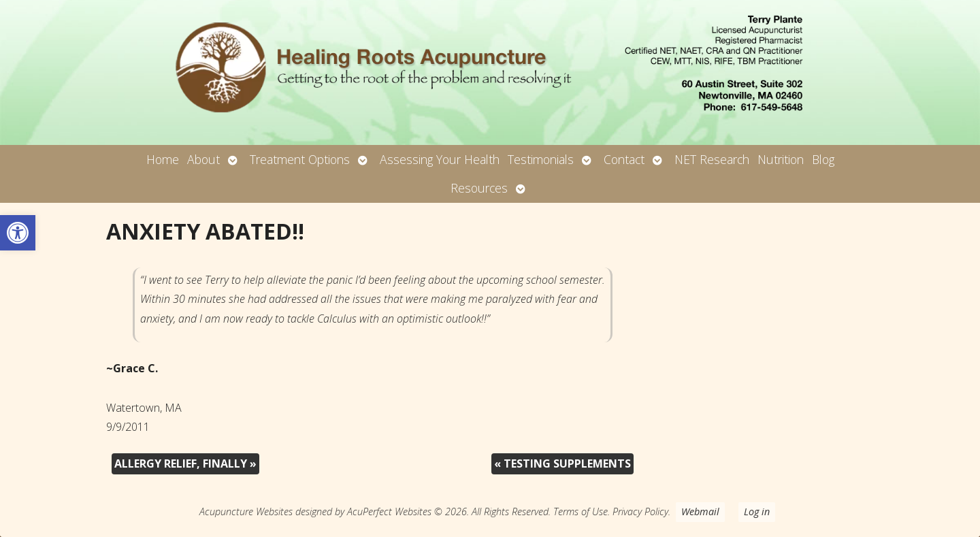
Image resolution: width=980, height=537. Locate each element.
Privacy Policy (640, 511)
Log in (757, 511)
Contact (624, 159)
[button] (18, 233)
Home (163, 159)
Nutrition (781, 159)
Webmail (700, 511)
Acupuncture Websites (246, 511)
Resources (479, 188)
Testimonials (541, 159)
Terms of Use (581, 511)
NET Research (712, 159)
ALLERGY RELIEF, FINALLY (185, 463)
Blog (823, 159)
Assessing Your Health (440, 159)
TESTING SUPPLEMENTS (562, 463)
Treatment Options (300, 159)
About (203, 159)
